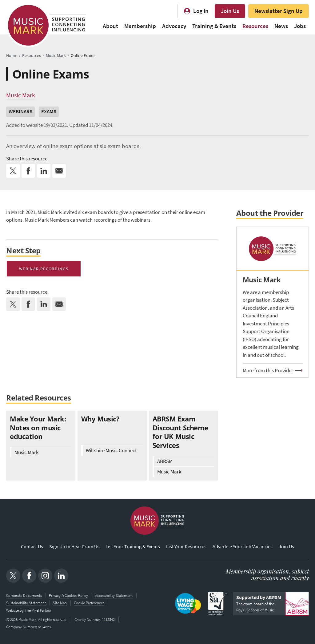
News (281, 26)
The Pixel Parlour (38, 610)
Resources (255, 26)
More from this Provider (268, 370)
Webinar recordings (44, 269)
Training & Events (214, 26)
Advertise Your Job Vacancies (243, 547)
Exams (49, 112)
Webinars (20, 112)
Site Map (60, 603)
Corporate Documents (24, 596)
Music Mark (21, 95)
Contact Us (32, 547)
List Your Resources (186, 547)
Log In (201, 11)
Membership (140, 26)
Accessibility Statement (114, 596)
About (110, 26)
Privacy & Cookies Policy (68, 596)
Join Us (230, 11)
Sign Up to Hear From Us (74, 547)
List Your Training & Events (133, 547)
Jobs (300, 26)
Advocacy (174, 26)
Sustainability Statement (26, 603)
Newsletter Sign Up (279, 11)
